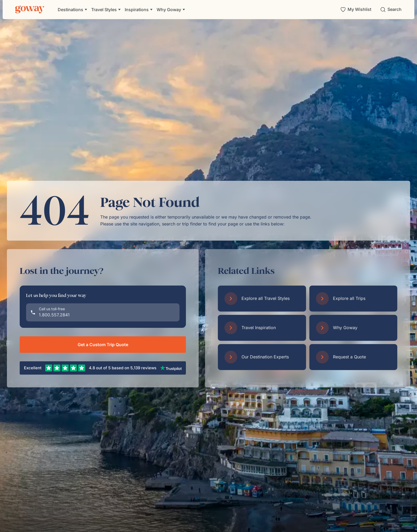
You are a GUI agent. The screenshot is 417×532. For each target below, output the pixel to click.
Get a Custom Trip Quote (103, 345)
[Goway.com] (30, 10)
